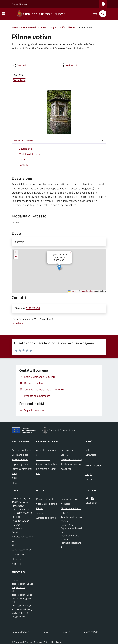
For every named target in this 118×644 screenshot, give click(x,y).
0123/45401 (33, 308)
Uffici (14, 483)
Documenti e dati (20, 455)
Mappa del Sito (91, 632)
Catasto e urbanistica (47, 464)
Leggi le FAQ (67, 524)
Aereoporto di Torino (46, 518)
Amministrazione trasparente (71, 519)
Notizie (89, 450)
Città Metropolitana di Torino (47, 506)
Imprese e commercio (71, 459)
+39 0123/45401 (20, 521)
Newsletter (91, 503)
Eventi (89, 479)
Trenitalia (41, 513)
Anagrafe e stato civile (47, 452)
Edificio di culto (67, 27)
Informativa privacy (70, 499)
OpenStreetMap (88, 291)
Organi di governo (20, 464)
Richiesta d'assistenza (71, 545)
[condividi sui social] (19, 65)
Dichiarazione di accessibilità (71, 511)
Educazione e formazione (47, 471)
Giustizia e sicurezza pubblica (71, 452)
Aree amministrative (22, 450)
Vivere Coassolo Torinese (34, 27)
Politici (15, 478)
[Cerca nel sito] (102, 14)
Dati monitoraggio (20, 632)
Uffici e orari (17, 559)
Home (15, 27)
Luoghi (53, 27)
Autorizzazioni (43, 459)
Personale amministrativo (22, 471)
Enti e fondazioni (20, 459)
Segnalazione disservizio (71, 530)
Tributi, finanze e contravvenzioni (71, 466)
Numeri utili (17, 564)
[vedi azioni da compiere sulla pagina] (69, 65)
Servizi (46, 632)
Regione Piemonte (20, 4)
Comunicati (91, 455)
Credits (66, 632)
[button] (59, 268)
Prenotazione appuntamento (71, 537)
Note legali (66, 504)
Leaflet (73, 291)
